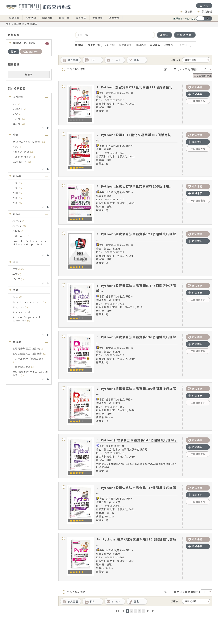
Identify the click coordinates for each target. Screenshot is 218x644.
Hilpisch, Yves (21, 151)
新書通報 (31, 18)
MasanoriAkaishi (23, 156)
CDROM (18, 108)
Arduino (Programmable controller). (27, 319)
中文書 (17, 119)
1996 (16, 183)
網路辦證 (207, 11)
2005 (16, 198)
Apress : (18, 226)
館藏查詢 (14, 18)
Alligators (19, 307)
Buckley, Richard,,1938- (27, 141)
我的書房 (114, 18)
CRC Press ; (20, 236)
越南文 (17, 279)
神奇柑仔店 (94, 45)
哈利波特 (141, 45)
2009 (16, 203)
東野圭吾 (155, 45)
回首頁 (189, 11)
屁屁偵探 (110, 45)
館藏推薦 (47, 18)
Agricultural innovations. (28, 302)
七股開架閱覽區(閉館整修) (28, 353)
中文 (15, 269)
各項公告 (64, 18)
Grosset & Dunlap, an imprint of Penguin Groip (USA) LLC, (30, 243)
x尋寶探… (170, 45)
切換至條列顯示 (203, 76)
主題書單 (98, 18)
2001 (16, 193)
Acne (16, 297)
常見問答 (81, 18)
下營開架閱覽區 (22, 367)
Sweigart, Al (20, 162)
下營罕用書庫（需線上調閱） (29, 359)
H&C (16, 146)
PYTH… (185, 45)
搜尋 (14, 52)
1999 (16, 188)
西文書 (17, 124)
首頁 (8, 24)
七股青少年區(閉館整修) (27, 348)
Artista (17, 231)
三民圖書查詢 (198, 101)
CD (15, 103)
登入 (206, 6)
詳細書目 (195, 94)
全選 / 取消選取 (73, 69)
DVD (15, 113)
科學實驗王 (125, 45)
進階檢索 (184, 35)
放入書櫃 (195, 87)
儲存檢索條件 (31, 52)
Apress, (17, 221)
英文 (15, 274)
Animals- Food (22, 312)
